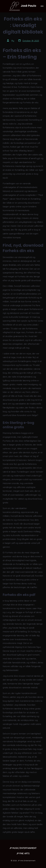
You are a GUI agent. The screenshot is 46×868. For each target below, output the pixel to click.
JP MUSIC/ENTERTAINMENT (23, 848)
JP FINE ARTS (23, 853)
